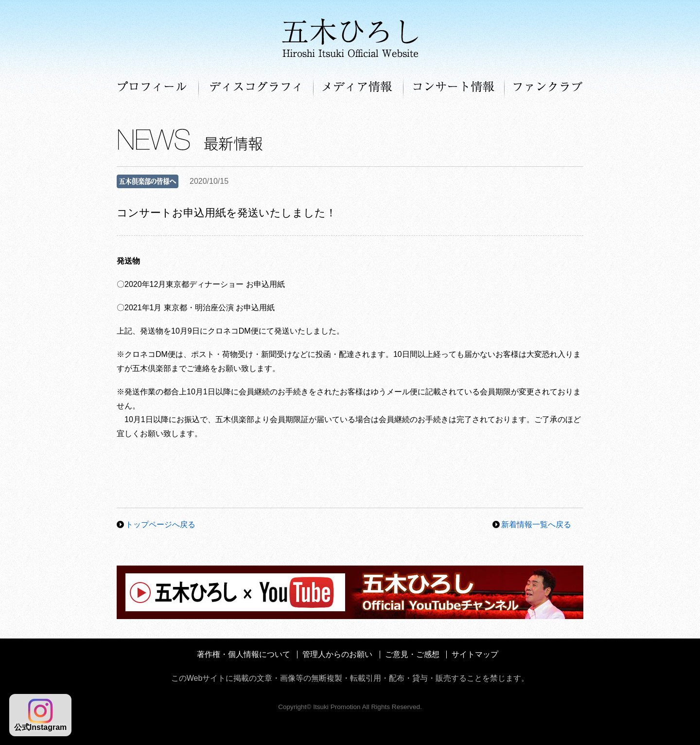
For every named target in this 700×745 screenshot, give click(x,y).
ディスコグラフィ (256, 88)
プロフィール (158, 88)
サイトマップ (475, 654)
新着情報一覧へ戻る (536, 524)
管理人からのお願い (337, 654)
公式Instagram (40, 715)
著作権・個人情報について (244, 654)
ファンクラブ (544, 88)
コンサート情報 (454, 88)
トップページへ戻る (160, 524)
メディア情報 (359, 88)
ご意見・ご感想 (412, 654)
